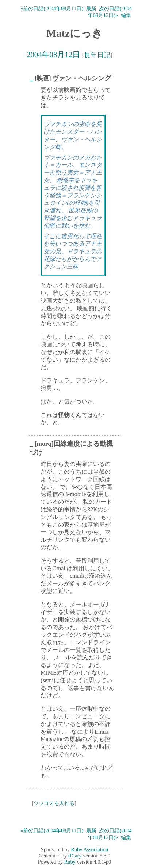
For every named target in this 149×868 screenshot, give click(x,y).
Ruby (70, 862)
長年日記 (97, 55)
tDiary (75, 856)
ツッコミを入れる (54, 803)
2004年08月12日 (53, 54)
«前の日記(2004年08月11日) (52, 8)
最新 (91, 8)
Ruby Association (89, 849)
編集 (126, 15)
